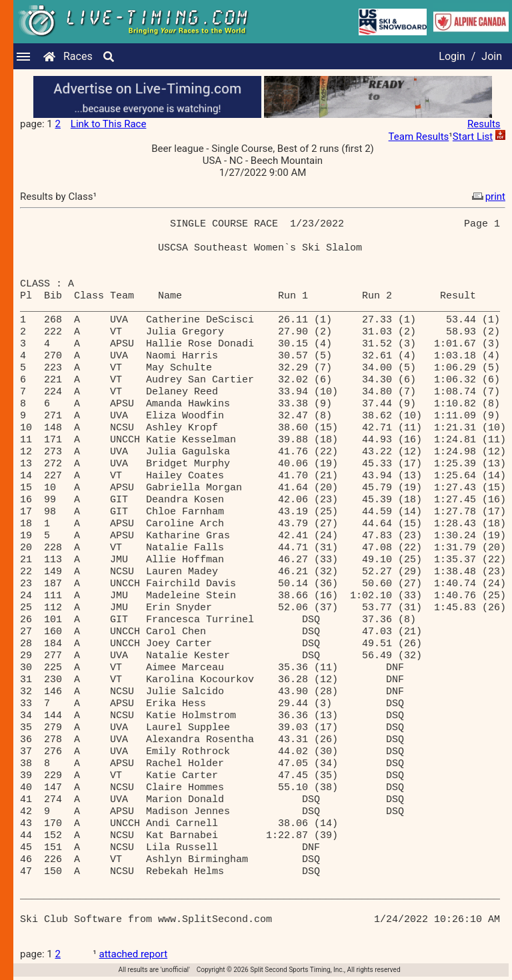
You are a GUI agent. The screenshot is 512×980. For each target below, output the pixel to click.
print (487, 197)
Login (452, 56)
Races (78, 56)
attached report (134, 954)
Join (492, 56)
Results (484, 124)
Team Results (419, 137)
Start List (473, 137)
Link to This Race (109, 124)
